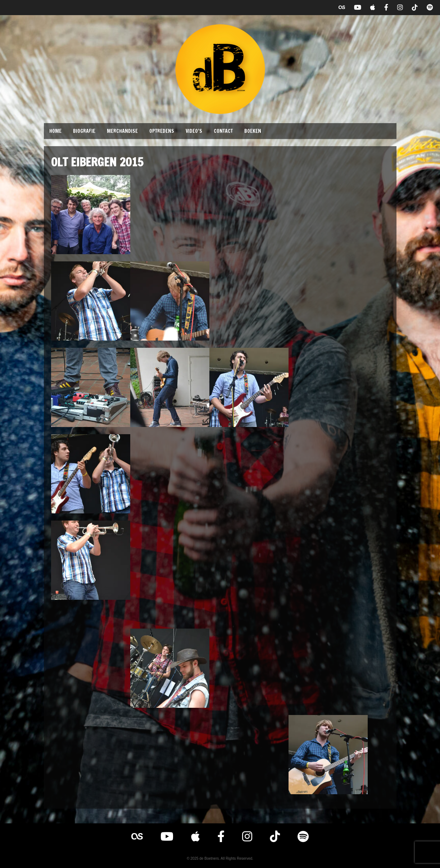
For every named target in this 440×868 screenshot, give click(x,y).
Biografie (84, 131)
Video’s (194, 131)
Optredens (162, 131)
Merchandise (122, 131)
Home (55, 131)
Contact (223, 131)
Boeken (253, 131)
